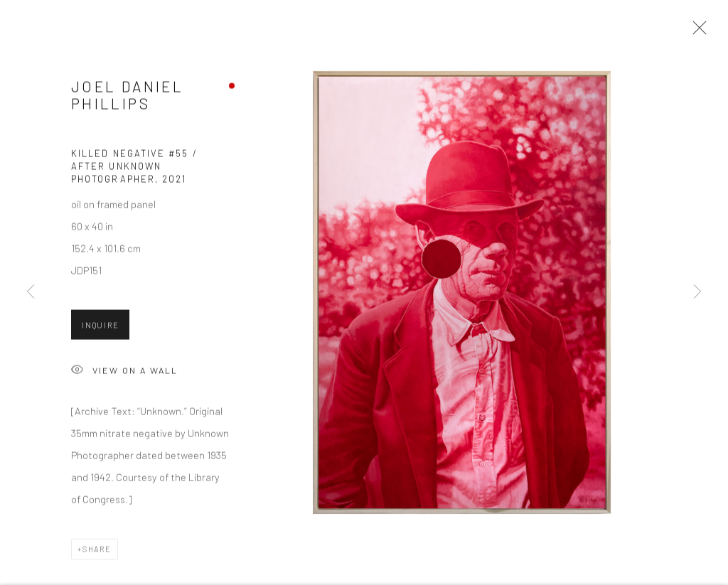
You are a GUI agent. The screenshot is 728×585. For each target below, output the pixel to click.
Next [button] (697, 292)
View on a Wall (124, 377)
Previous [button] (31, 292)
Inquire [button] (100, 331)
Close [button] (699, 32)
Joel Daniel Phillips (127, 100)
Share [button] (97, 555)
